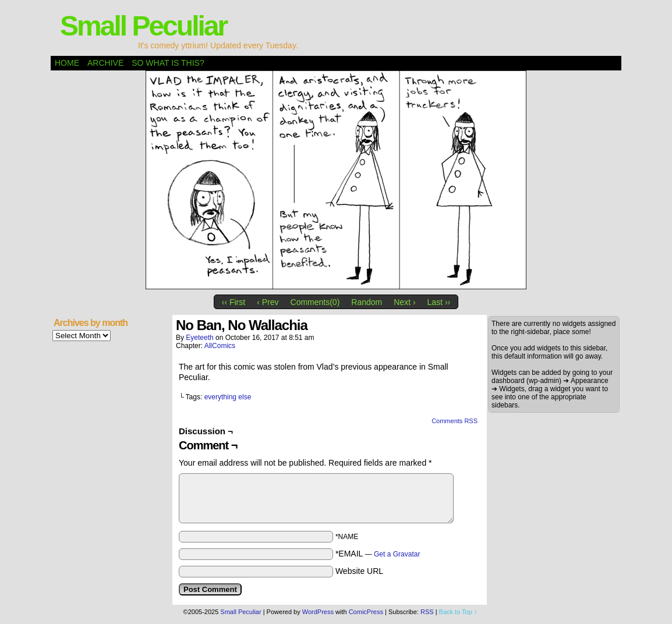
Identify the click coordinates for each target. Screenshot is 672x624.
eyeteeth (199, 338)
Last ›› (439, 302)
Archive (105, 63)
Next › (404, 302)
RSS (427, 612)
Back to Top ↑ (458, 612)
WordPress (318, 612)
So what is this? (168, 63)
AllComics (220, 346)
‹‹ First (234, 302)
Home (67, 63)
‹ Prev (268, 302)
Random (367, 302)
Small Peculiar (143, 26)
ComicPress (366, 612)
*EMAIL (378, 554)
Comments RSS (455, 421)
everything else (228, 397)
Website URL (359, 571)
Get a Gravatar (397, 554)
